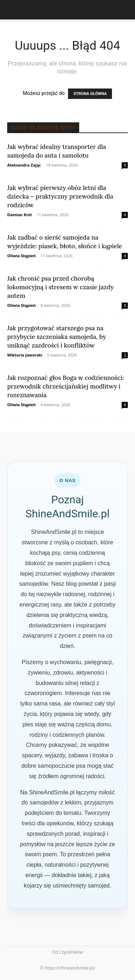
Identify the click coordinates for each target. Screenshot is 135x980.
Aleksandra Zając (24, 165)
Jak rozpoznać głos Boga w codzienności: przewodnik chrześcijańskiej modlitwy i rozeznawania (66, 386)
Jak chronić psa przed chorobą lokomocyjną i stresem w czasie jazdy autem (60, 287)
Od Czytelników (67, 952)
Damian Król (19, 215)
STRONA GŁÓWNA (90, 94)
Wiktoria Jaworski (25, 355)
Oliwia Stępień (21, 256)
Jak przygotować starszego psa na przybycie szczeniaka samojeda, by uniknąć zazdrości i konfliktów (57, 337)
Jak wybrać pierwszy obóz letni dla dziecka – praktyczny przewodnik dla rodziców (60, 196)
